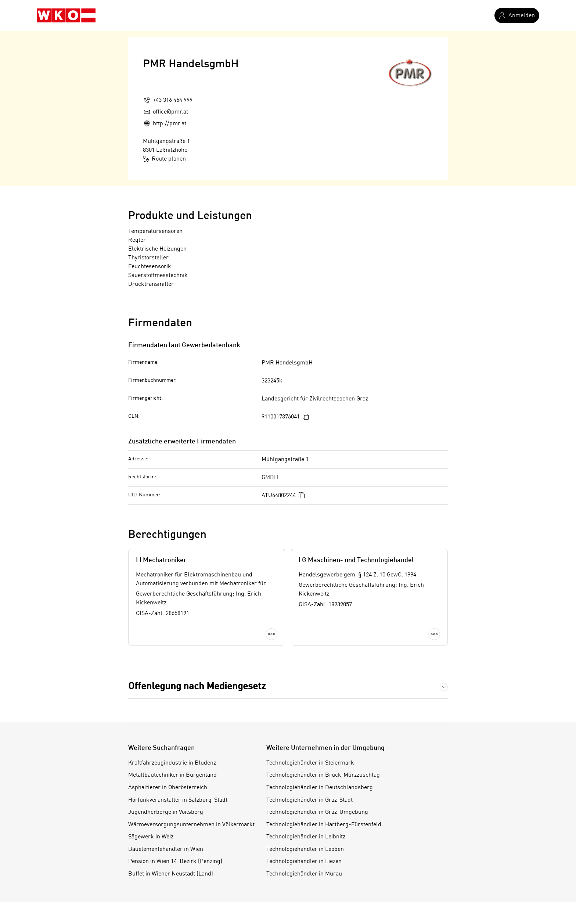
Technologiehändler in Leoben (305, 849)
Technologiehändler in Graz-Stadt (309, 800)
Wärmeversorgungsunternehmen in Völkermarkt (191, 825)
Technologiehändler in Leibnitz (306, 837)
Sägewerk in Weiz (151, 837)
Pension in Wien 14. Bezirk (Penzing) (175, 862)
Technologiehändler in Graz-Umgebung (317, 812)
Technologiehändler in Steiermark (310, 763)
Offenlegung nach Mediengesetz (197, 687)
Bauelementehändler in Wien (166, 849)
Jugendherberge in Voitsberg (166, 812)
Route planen (164, 159)
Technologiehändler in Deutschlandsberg (320, 788)
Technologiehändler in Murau (304, 874)
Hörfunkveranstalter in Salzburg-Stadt (178, 800)
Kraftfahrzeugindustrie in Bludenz (172, 763)
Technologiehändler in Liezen (304, 862)
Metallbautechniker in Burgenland (172, 775)
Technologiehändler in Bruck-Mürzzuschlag (323, 775)
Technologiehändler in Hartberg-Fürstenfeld (324, 825)
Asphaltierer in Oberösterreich (168, 788)
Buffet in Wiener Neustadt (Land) (171, 874)
